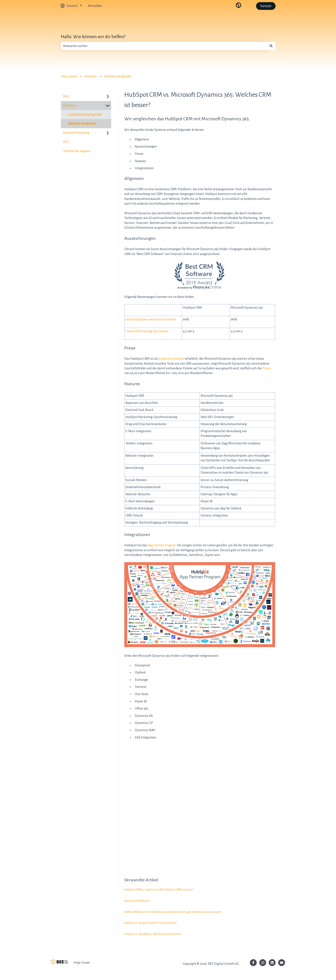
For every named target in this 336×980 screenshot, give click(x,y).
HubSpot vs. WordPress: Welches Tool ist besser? (153, 934)
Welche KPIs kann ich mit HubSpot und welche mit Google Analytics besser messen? (173, 912)
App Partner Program (162, 545)
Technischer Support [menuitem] (77, 151)
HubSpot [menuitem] (69, 106)
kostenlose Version (171, 359)
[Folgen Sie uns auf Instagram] (263, 963)
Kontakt (266, 6)
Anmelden (95, 6)
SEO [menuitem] (66, 142)
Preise (267, 368)
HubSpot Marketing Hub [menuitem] (85, 115)
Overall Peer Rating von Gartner (147, 331)
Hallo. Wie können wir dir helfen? (93, 37)
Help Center (69, 76)
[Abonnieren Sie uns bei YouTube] (282, 963)
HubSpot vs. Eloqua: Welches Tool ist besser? (151, 923)
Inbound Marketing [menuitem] (76, 133)
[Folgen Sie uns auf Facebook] (253, 963)
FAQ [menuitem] (66, 96)
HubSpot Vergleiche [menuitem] (82, 124)
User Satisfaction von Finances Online (151, 319)
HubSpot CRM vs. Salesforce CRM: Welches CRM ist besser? (159, 890)
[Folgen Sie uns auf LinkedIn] (272, 963)
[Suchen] (271, 46)
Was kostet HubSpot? (137, 901)
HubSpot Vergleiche (118, 76)
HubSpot (91, 76)
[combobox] (164, 46)
